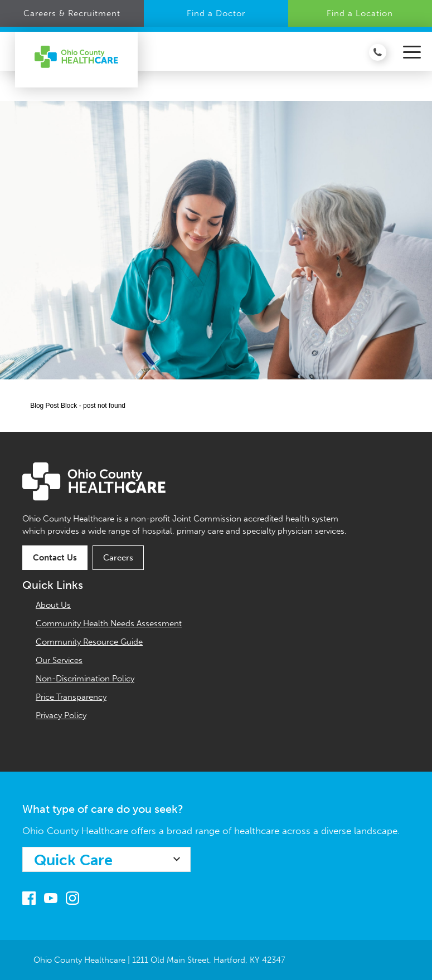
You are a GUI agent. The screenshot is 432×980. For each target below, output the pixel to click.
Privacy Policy (61, 715)
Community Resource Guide (89, 642)
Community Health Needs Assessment (109, 623)
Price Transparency (71, 697)
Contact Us (55, 558)
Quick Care (73, 860)
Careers (118, 558)
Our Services (59, 660)
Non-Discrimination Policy (85, 679)
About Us (53, 605)
